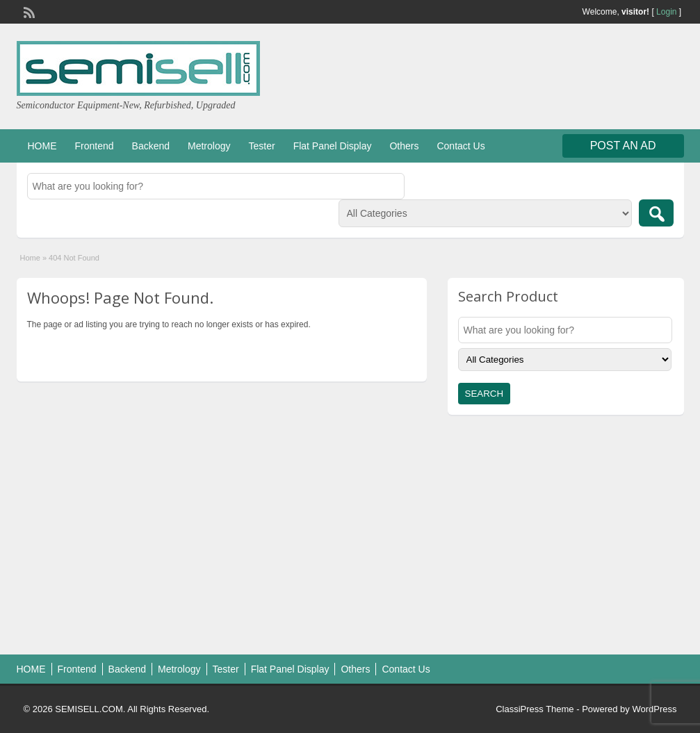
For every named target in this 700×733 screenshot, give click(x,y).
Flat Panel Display (333, 146)
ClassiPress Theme (535, 709)
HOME (42, 146)
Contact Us (461, 146)
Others (404, 146)
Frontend (95, 146)
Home (30, 258)
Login (666, 12)
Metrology (209, 146)
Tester (262, 146)
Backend (151, 146)
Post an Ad (623, 146)
